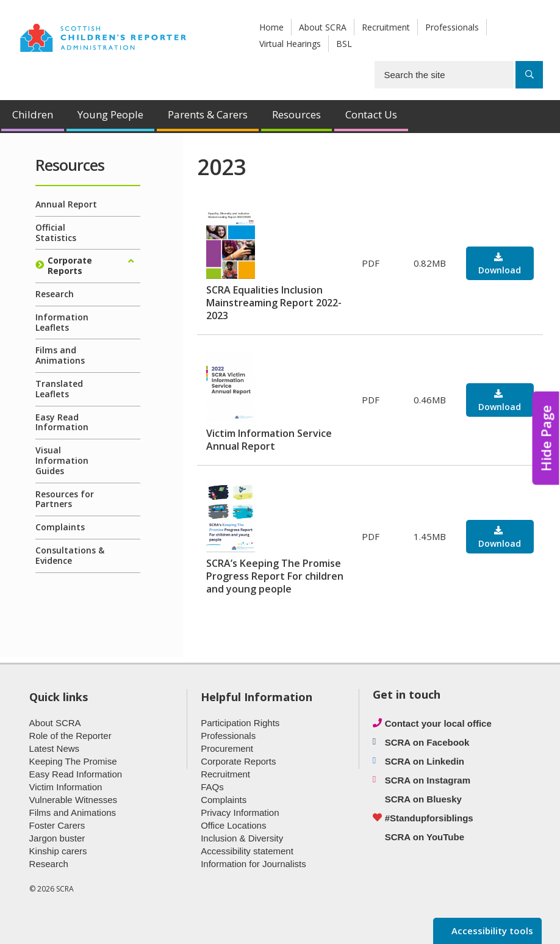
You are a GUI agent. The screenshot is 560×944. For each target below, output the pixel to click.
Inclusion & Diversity (242, 838)
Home (271, 27)
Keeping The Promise (73, 761)
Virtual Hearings (290, 44)
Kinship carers (58, 851)
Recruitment (386, 27)
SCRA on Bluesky (423, 799)
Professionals (452, 27)
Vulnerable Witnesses (74, 800)
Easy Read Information (62, 422)
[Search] (529, 75)
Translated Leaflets (59, 389)
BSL (344, 44)
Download (500, 270)
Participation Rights (240, 723)
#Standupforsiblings (429, 818)
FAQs (212, 787)
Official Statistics (56, 232)
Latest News (55, 748)
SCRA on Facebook (427, 742)
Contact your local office (438, 723)
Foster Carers (57, 825)
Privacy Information (240, 812)
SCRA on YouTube (425, 837)
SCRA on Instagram (428, 780)
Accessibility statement (247, 851)
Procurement (227, 748)
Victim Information (66, 787)
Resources (296, 114)
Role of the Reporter (70, 736)
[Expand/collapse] (131, 261)
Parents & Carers (208, 114)
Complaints (60, 527)
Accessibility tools (491, 931)
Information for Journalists (253, 864)
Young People (110, 114)
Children (33, 114)
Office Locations (233, 825)
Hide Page (546, 438)
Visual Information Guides (62, 460)
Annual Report (66, 204)
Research (55, 294)
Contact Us (371, 114)
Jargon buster (57, 838)
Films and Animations (60, 355)
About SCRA (323, 27)
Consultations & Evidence (70, 555)
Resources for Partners (65, 499)
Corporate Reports (70, 265)
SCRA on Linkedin (425, 761)
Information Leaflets (62, 322)
